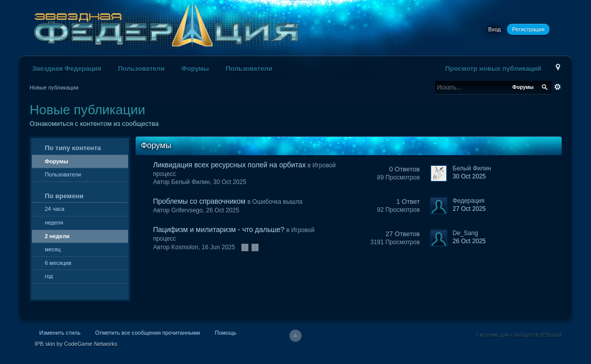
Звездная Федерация (67, 69)
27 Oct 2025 (469, 209)
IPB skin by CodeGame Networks (76, 344)
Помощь (225, 333)
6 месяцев (58, 263)
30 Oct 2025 (469, 176)
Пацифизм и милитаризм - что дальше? (219, 230)
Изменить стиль (60, 333)
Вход (495, 29)
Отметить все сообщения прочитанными (147, 333)
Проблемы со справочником (199, 201)
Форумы (195, 69)
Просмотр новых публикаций (493, 69)
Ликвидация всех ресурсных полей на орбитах (229, 165)
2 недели (57, 236)
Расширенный (558, 87)
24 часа (54, 209)
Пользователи (141, 69)
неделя (54, 222)
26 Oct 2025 (469, 241)
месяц (52, 249)
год (49, 276)
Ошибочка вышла (278, 202)
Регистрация (528, 29)
